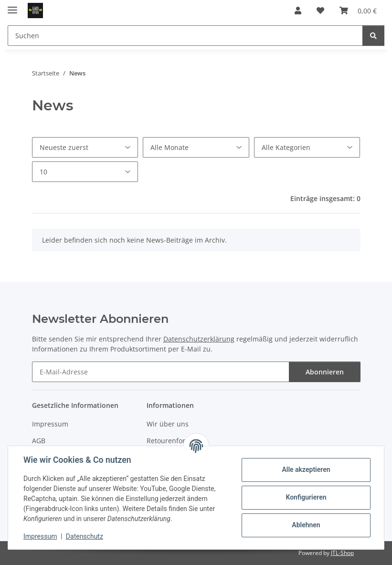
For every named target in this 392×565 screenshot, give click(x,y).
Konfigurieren (306, 497)
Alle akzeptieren (306, 469)
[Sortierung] (85, 147)
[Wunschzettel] (320, 11)
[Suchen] (185, 36)
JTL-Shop (342, 553)
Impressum (50, 424)
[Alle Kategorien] (307, 147)
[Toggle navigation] (12, 6)
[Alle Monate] (196, 147)
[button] (298, 11)
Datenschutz (85, 536)
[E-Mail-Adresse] (161, 372)
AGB (39, 441)
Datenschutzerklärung (199, 339)
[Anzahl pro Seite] (85, 172)
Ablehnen (306, 525)
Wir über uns (168, 424)
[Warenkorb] (358, 11)
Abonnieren (325, 372)
